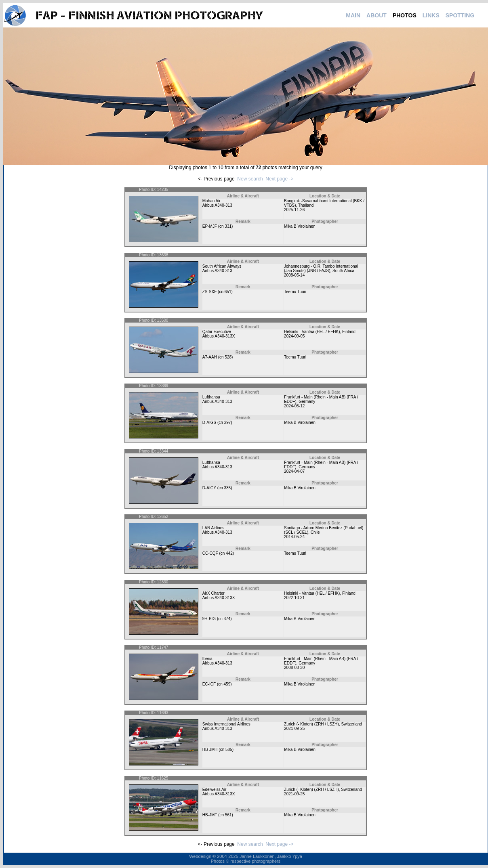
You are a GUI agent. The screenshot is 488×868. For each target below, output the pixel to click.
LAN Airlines (213, 528)
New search (250, 179)
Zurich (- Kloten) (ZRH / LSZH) (311, 724)
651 (228, 292)
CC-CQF (210, 553)
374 (227, 619)
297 (228, 422)
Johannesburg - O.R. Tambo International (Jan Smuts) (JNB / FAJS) (321, 268)
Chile (315, 532)
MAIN (353, 15)
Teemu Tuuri (295, 292)
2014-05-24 (294, 537)
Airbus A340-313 (217, 205)
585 (229, 750)
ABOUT (377, 15)
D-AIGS (209, 422)
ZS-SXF (210, 292)
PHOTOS (405, 15)
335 (228, 488)
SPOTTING (460, 15)
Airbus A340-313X (219, 336)
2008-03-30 (294, 668)
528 (228, 357)
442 (229, 553)
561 (228, 815)
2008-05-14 (294, 275)
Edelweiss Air (214, 789)
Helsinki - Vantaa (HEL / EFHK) (312, 332)
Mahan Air (211, 201)
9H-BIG (209, 619)
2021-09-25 (294, 729)
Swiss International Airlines (226, 724)
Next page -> (279, 179)
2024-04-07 (294, 471)
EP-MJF (210, 226)
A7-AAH (210, 357)
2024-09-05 (294, 336)
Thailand (306, 205)
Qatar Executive (217, 332)
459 (227, 684)
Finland (349, 332)
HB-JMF (210, 815)
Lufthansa (211, 397)
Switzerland (351, 724)
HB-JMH (210, 750)
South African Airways (222, 266)
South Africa (343, 271)
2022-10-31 (294, 598)
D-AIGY (209, 488)
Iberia (207, 659)
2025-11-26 (294, 210)
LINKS (431, 15)
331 (228, 226)
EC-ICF (209, 684)
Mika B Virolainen (300, 226)
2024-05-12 (294, 406)
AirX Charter (213, 593)
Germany (307, 402)
